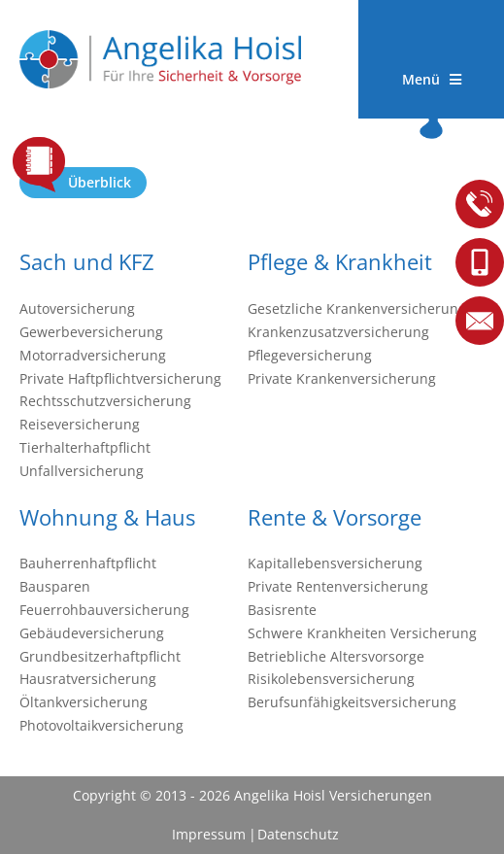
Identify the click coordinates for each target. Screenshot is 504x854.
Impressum (209, 834)
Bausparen (55, 586)
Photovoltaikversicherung (101, 725)
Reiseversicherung (80, 424)
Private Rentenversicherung (338, 586)
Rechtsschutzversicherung (105, 401)
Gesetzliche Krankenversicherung (357, 308)
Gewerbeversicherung (91, 332)
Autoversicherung (77, 308)
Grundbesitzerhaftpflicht (100, 656)
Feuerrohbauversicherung (104, 610)
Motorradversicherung (93, 355)
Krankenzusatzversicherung (338, 332)
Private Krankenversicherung (342, 378)
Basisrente (282, 610)
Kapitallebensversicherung (335, 563)
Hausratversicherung (88, 679)
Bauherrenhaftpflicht (88, 563)
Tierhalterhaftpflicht (85, 447)
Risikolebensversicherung (331, 679)
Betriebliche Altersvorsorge (336, 656)
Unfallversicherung (82, 471)
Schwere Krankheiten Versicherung (362, 633)
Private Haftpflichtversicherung (120, 378)
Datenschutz (298, 834)
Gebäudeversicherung (92, 633)
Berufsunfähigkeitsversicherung (352, 702)
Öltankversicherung (84, 702)
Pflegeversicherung (310, 355)
